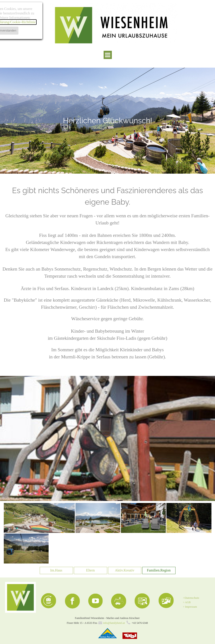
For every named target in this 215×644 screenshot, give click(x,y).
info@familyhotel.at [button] (114, 623)
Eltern (90, 570)
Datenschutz (192, 598)
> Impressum (190, 607)
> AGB (187, 602)
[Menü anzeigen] (108, 55)
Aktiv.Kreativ (125, 570)
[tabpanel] (107, 121)
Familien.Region (159, 570)
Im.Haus (56, 570)
